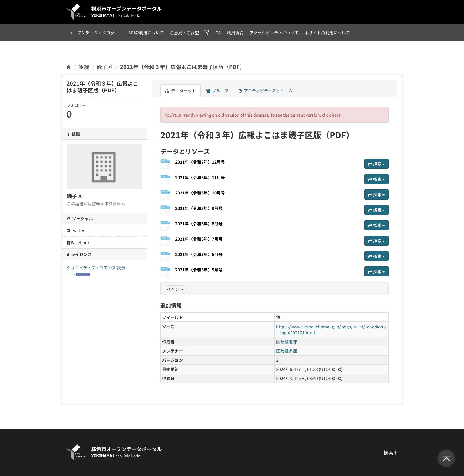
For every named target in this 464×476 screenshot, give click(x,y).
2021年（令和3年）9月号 (199, 208)
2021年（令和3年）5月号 (199, 270)
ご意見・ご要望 (184, 33)
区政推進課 (286, 342)
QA (218, 33)
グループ (217, 91)
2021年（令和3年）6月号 (199, 254)
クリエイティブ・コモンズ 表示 (96, 268)
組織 (84, 67)
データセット (181, 91)
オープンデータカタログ (92, 33)
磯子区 (105, 67)
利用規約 (235, 33)
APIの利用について (146, 33)
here (336, 115)
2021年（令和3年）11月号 (200, 177)
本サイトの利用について (327, 33)
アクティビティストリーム (266, 91)
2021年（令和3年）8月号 (199, 223)
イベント (175, 289)
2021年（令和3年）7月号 (199, 239)
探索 (376, 164)
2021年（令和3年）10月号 (200, 193)
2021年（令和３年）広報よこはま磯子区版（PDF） (183, 67)
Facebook (78, 242)
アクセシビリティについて (274, 33)
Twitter (75, 230)
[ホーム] (69, 67)
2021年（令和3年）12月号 (200, 162)
